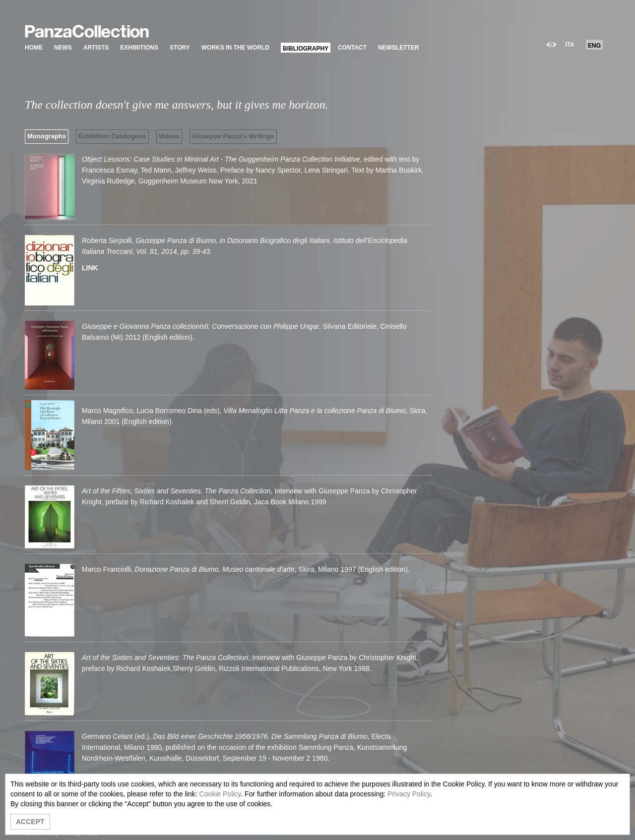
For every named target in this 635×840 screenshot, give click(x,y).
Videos (169, 136)
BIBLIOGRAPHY (306, 49)
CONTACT (352, 48)
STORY (180, 48)
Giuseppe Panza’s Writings (233, 136)
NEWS (63, 48)
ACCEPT (30, 822)
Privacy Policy (409, 794)
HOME (34, 48)
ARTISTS (96, 48)
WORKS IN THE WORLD (235, 48)
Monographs (47, 136)
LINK (90, 268)
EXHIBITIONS (139, 48)
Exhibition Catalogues (112, 136)
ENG (594, 46)
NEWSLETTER (399, 48)
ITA (570, 45)
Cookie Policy (220, 794)
